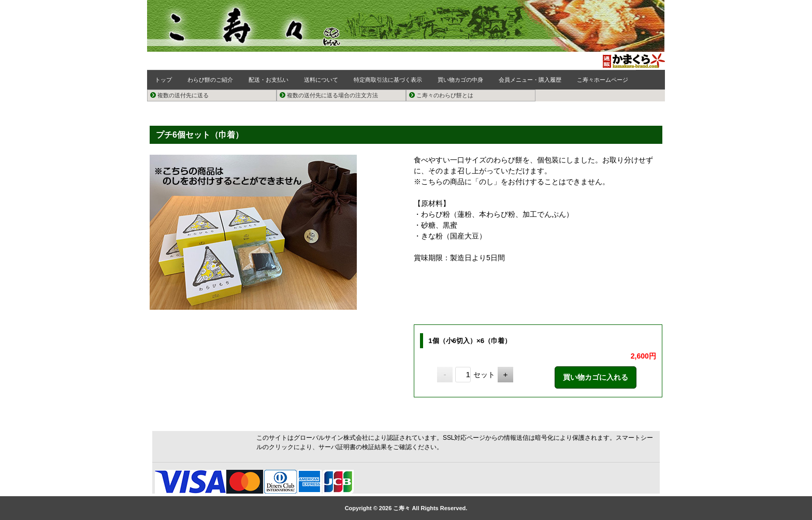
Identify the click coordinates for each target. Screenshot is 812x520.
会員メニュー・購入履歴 (530, 80)
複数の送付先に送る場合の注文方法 (329, 95)
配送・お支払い (269, 80)
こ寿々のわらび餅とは (441, 95)
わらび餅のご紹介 (210, 80)
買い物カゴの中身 (460, 80)
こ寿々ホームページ (603, 80)
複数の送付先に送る (179, 95)
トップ (163, 80)
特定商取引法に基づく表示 (388, 80)
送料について (321, 80)
